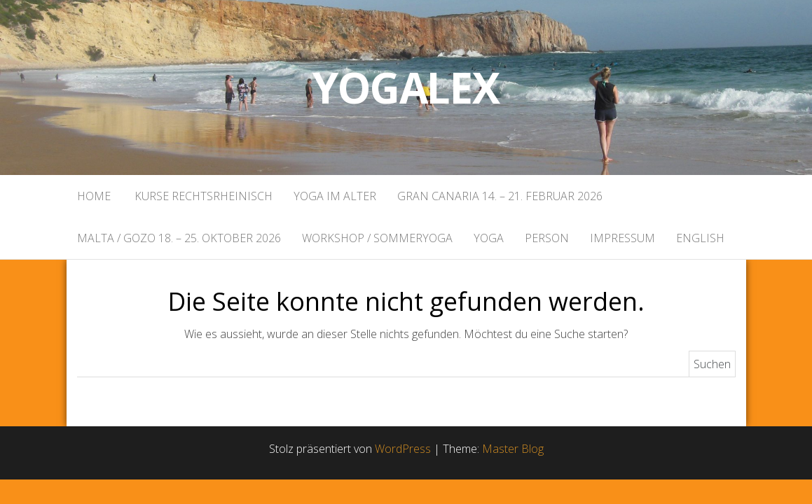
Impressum (622, 238)
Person (547, 238)
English (700, 238)
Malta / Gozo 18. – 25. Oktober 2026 (179, 238)
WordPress (403, 449)
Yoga (489, 238)
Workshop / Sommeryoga (377, 238)
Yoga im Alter (335, 196)
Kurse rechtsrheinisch (202, 196)
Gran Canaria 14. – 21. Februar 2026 (500, 196)
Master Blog (513, 449)
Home (94, 196)
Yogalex (406, 87)
